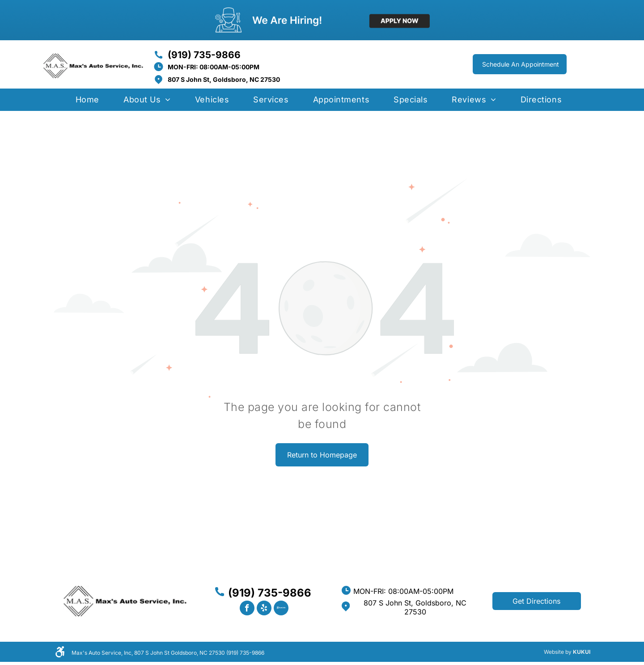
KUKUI (582, 652)
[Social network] (281, 609)
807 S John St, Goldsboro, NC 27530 (224, 79)
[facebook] (247, 609)
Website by (558, 652)
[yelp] (264, 609)
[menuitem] (87, 103)
